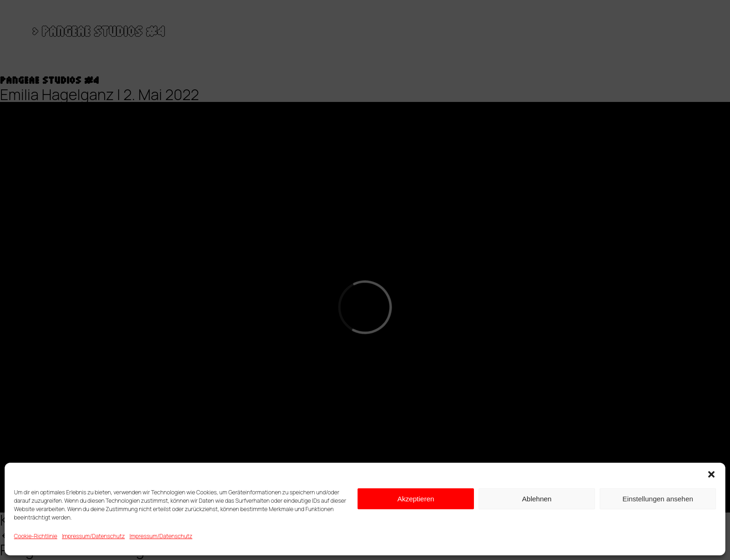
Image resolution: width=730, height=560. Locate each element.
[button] (711, 474)
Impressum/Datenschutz (93, 536)
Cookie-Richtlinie (36, 536)
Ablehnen (537, 499)
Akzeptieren (416, 499)
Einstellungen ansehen (658, 499)
